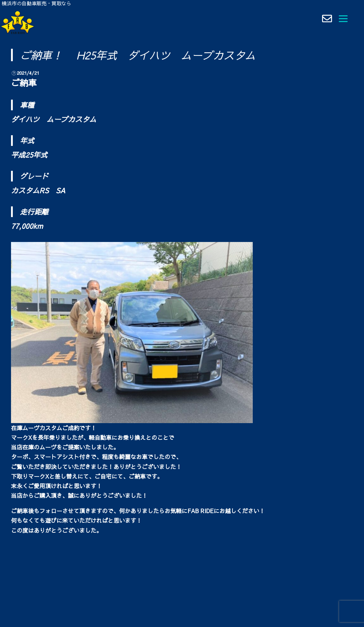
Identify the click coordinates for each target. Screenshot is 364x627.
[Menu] (343, 18)
